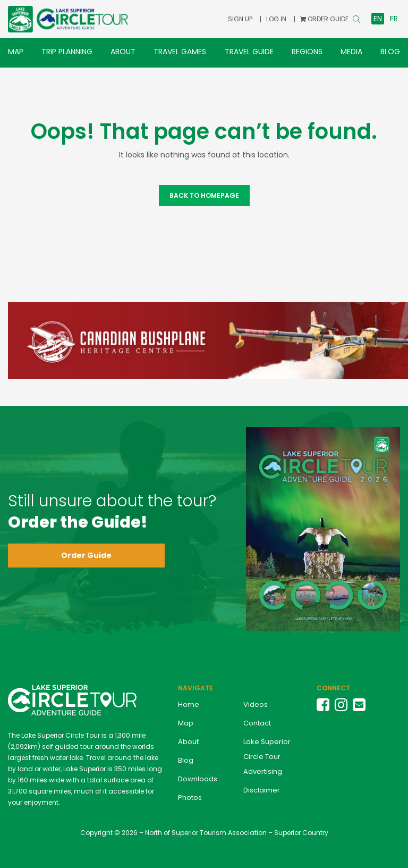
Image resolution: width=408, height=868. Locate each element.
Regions (307, 52)
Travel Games (180, 52)
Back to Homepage (204, 195)
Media (351, 52)
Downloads (198, 779)
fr (394, 19)
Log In (276, 19)
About (123, 52)
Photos (190, 798)
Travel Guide (249, 52)
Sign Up (240, 19)
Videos (256, 704)
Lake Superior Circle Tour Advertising (267, 757)
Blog (390, 52)
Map (16, 52)
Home (189, 704)
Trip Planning (67, 52)
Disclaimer (262, 790)
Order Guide (86, 555)
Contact (257, 723)
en (378, 19)
